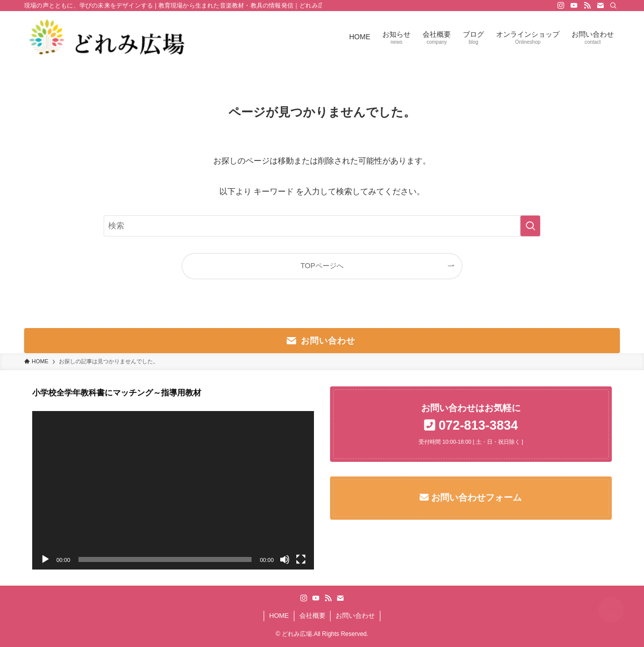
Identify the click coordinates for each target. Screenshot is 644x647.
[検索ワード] (322, 226)
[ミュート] (285, 559)
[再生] (45, 559)
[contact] (600, 6)
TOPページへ (322, 266)
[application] (173, 490)
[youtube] (574, 6)
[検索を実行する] (530, 226)
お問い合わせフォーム (475, 498)
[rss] (587, 6)
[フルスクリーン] (301, 559)
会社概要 (312, 616)
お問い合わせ (355, 616)
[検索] (613, 6)
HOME (279, 616)
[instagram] (561, 6)
